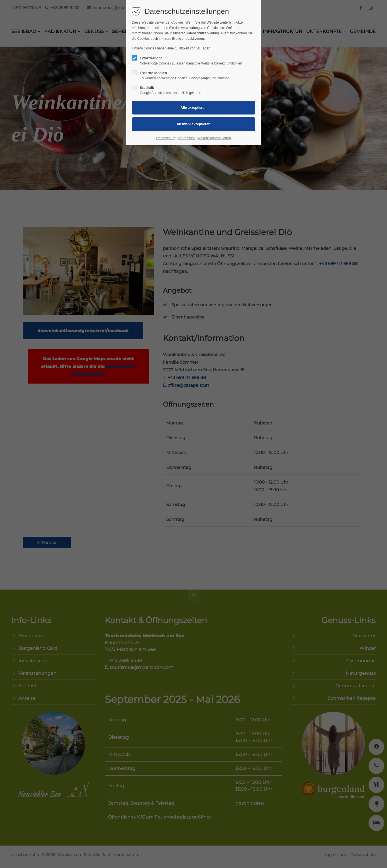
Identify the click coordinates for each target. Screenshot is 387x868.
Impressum (186, 138)
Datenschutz (166, 138)
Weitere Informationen (214, 138)
